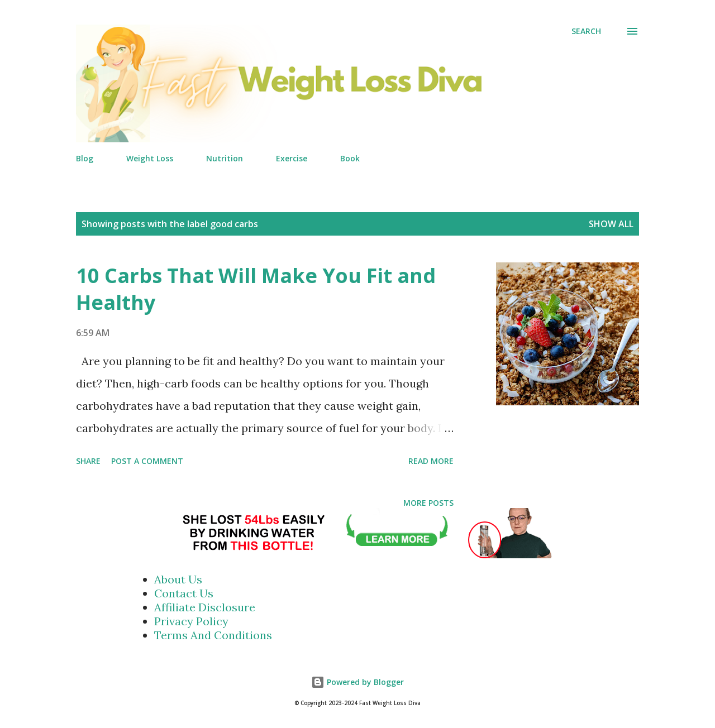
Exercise (292, 158)
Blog (85, 158)
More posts (428, 503)
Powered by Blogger (357, 682)
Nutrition (225, 158)
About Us (178, 579)
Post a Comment (147, 461)
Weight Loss (150, 158)
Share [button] (88, 461)
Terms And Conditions (213, 635)
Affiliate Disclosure (205, 607)
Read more (431, 461)
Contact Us (184, 593)
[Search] (586, 31)
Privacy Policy (191, 621)
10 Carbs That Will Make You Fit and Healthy (256, 289)
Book (350, 158)
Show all (611, 224)
